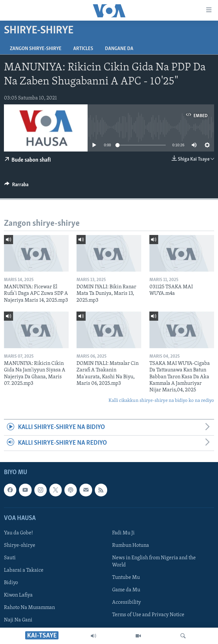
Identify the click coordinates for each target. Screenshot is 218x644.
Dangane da (119, 49)
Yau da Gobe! (18, 533)
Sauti (10, 558)
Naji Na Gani (18, 620)
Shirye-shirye (20, 546)
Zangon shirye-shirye (36, 49)
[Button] (16, 186)
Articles (83, 49)
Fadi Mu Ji (123, 533)
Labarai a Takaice (24, 570)
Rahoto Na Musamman (29, 608)
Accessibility (126, 602)
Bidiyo (11, 583)
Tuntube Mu (126, 578)
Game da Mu (126, 590)
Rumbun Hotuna (131, 546)
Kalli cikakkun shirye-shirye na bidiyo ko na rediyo (161, 401)
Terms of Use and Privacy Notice (148, 615)
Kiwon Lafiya (18, 595)
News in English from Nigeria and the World (154, 562)
